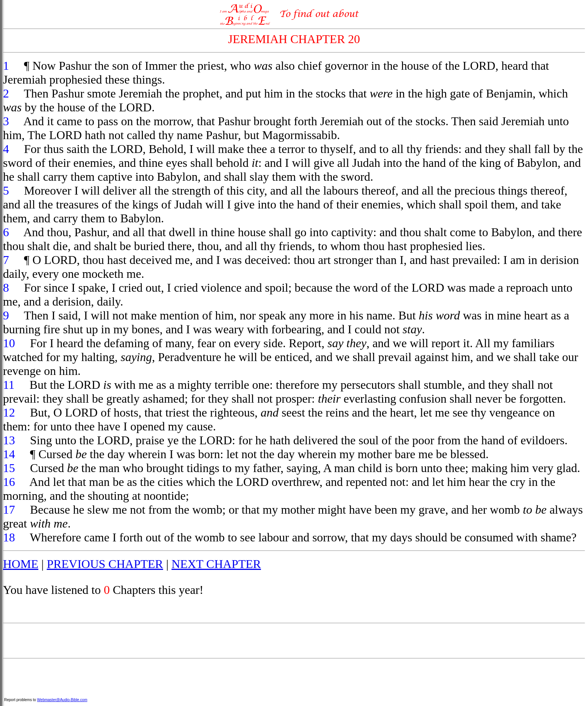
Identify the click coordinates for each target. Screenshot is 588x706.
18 (9, 537)
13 (9, 440)
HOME (21, 564)
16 (9, 482)
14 (9, 454)
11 (9, 385)
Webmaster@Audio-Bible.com (62, 700)
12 (9, 412)
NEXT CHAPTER (216, 564)
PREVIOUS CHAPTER (105, 564)
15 (9, 468)
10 (9, 343)
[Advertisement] (294, 641)
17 (9, 510)
